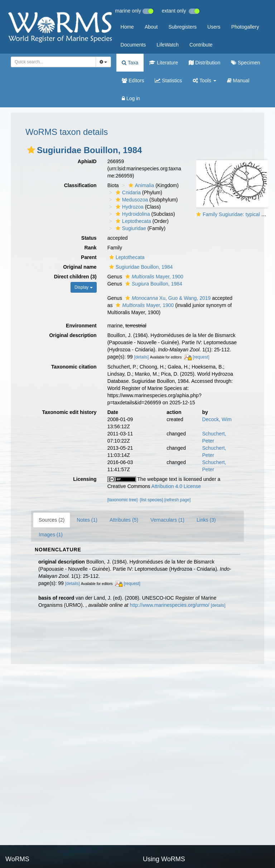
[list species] (152, 500)
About (151, 27)
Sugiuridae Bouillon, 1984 (140, 267)
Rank (90, 248)
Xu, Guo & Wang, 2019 (167, 298)
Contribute (201, 45)
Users (214, 27)
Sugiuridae (130, 228)
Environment (81, 326)
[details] (141, 357)
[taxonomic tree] (123, 500)
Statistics (168, 81)
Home (127, 27)
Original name (80, 267)
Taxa (130, 63)
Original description (73, 335)
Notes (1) (87, 520)
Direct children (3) (75, 277)
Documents (133, 45)
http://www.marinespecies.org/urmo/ (170, 605)
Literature (163, 63)
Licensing (85, 479)
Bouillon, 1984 (153, 284)
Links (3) (206, 520)
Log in (131, 98)
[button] (31, 150)
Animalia (141, 185)
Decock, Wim (217, 419)
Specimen (245, 63)
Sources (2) (52, 520)
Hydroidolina (132, 214)
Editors (133, 81)
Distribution (204, 63)
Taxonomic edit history (69, 412)
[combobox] (53, 62)
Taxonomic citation (74, 367)
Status (89, 238)
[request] (201, 357)
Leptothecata (132, 221)
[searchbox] (52, 62)
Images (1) (51, 535)
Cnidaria (127, 192)
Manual (238, 81)
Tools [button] (204, 81)
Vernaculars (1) (167, 520)
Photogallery (245, 27)
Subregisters (182, 27)
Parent (89, 257)
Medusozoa (131, 200)
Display (84, 287)
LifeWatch (168, 45)
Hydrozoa (129, 207)
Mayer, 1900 (153, 277)
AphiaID (87, 161)
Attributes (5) (124, 520)
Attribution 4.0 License (176, 486)
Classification (80, 185)
